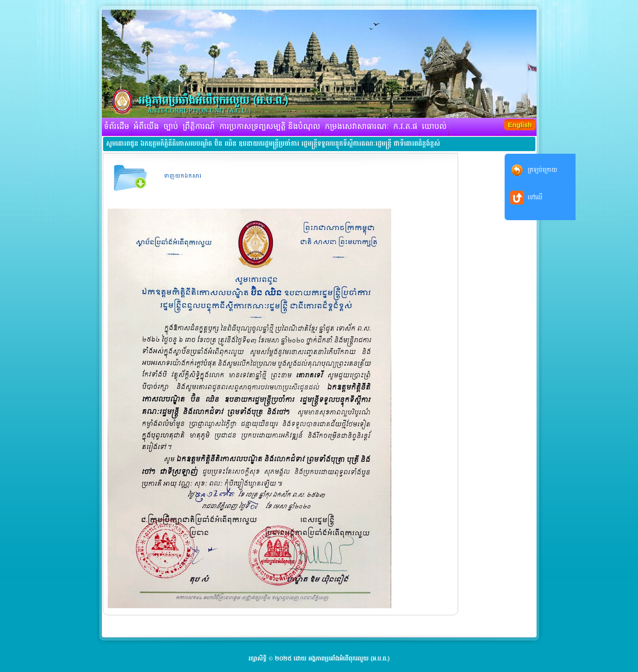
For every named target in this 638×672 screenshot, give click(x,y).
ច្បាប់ (171, 127)
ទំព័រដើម (117, 127)
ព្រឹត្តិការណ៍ (199, 127)
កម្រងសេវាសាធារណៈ (357, 127)
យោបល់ (434, 127)
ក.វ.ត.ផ (406, 127)
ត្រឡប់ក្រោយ (543, 170)
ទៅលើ (535, 197)
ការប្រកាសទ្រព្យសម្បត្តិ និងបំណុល (270, 127)
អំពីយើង (146, 127)
